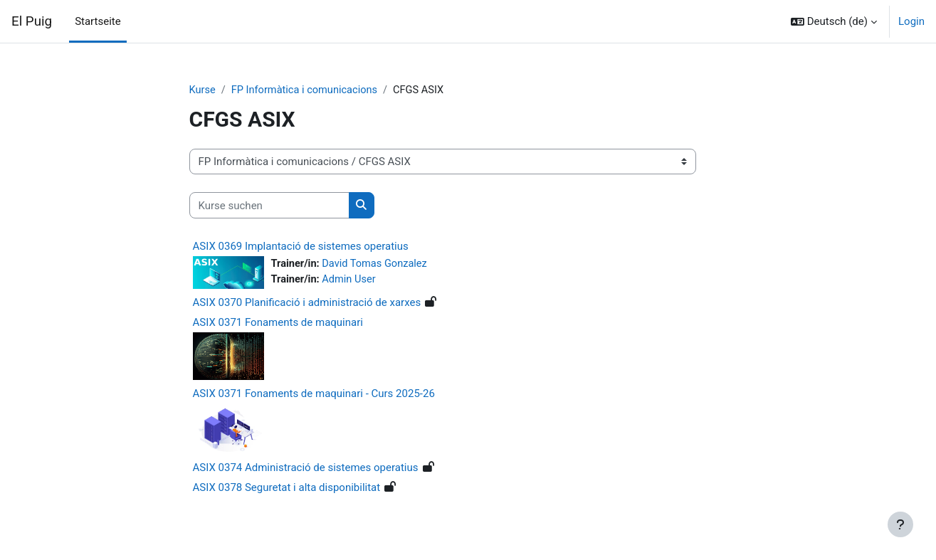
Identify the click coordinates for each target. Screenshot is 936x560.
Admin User (351, 280)
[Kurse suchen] (269, 206)
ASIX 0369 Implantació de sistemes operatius (301, 247)
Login (911, 21)
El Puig (32, 21)
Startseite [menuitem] (98, 21)
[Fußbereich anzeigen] (900, 524)
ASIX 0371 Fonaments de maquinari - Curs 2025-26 (314, 394)
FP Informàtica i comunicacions (307, 90)
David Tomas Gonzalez (377, 265)
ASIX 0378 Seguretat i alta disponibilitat (287, 487)
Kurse (203, 90)
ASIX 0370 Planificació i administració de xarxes (307, 303)
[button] (834, 21)
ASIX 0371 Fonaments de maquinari (278, 323)
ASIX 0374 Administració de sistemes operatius (306, 467)
